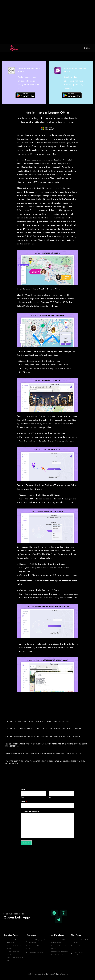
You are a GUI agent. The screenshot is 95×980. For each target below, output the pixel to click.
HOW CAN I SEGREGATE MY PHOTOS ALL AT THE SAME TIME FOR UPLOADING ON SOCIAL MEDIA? (43, 729)
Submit (26, 843)
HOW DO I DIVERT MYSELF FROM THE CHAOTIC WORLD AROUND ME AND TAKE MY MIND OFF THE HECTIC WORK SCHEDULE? (46, 745)
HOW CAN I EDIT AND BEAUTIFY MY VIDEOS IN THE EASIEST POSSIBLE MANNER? (37, 721)
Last (50, 797)
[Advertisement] (48, 22)
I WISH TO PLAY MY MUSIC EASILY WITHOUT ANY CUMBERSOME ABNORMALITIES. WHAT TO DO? (43, 753)
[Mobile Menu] (87, 48)
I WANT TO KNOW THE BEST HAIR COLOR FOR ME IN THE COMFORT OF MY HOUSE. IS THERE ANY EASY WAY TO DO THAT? (45, 762)
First (22, 797)
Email (24, 802)
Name (24, 789)
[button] (47, 721)
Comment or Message (31, 811)
